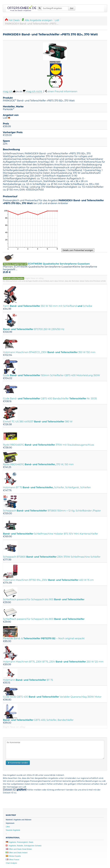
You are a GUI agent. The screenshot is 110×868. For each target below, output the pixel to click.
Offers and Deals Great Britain (19, 849)
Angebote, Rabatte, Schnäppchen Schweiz (24, 846)
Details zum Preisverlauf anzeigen (78, 250)
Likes (8, 827)
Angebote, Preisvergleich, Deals (19, 842)
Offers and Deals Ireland (17, 853)
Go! (72, 8)
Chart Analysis (11, 863)
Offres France (12, 860)
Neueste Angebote (13, 830)
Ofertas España (13, 856)
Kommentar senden (18, 763)
